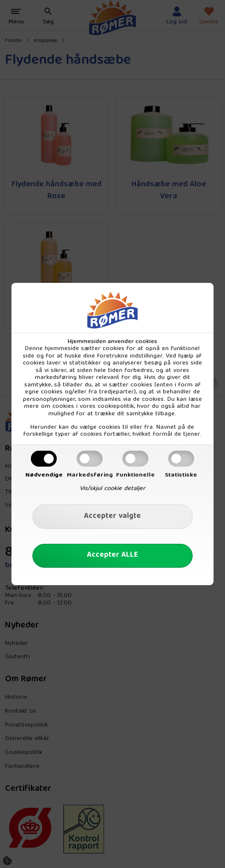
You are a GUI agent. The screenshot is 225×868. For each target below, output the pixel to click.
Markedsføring (90, 475)
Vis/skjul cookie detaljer (112, 489)
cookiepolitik (116, 406)
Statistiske (181, 475)
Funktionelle (135, 475)
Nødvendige (44, 475)
